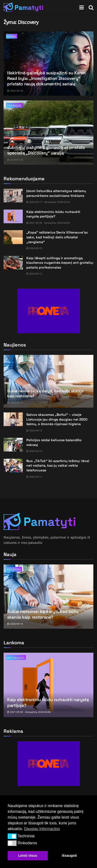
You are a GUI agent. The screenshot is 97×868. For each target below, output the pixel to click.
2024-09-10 (34, 248)
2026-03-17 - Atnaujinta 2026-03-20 (48, 202)
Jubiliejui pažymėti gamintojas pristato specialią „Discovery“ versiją (46, 150)
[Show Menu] (82, 7)
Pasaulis (14, 105)
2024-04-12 (34, 274)
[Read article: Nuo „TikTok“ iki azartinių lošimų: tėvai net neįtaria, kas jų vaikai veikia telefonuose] (13, 466)
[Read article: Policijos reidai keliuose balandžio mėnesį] (13, 445)
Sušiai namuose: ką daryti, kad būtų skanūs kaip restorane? (45, 393)
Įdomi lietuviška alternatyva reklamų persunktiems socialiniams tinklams (56, 193)
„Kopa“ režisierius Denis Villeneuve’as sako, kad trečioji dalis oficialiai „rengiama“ (57, 237)
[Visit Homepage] (23, 7)
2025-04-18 (15, 91)
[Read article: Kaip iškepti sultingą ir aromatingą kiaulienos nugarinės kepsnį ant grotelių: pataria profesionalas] (13, 263)
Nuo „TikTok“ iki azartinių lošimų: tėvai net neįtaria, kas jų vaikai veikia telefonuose (58, 466)
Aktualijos (16, 658)
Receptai (14, 569)
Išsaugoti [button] (69, 856)
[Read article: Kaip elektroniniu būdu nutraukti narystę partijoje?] (13, 216)
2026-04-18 (15, 403)
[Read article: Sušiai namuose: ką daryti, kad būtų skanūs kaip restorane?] (48, 597)
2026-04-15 (34, 430)
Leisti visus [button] (28, 856)
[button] (12, 836)
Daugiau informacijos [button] (42, 829)
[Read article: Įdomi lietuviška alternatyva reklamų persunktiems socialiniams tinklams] (13, 196)
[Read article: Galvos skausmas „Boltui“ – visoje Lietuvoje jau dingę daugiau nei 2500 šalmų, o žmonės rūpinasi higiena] (13, 419)
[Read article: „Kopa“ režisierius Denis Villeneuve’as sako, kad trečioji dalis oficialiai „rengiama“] (13, 237)
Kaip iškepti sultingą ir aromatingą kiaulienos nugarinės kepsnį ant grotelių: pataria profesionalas (60, 263)
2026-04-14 (34, 451)
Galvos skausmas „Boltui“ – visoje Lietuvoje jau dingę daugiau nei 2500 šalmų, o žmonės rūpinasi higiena (57, 419)
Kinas (12, 36)
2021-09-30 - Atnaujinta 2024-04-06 (48, 223)
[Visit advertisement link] (48, 311)
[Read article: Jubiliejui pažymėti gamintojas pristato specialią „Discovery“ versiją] (48, 133)
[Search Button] (91, 7)
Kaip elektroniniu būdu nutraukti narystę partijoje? (53, 214)
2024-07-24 (15, 160)
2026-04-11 (34, 477)
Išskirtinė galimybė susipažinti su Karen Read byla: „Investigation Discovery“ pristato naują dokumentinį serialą (46, 78)
